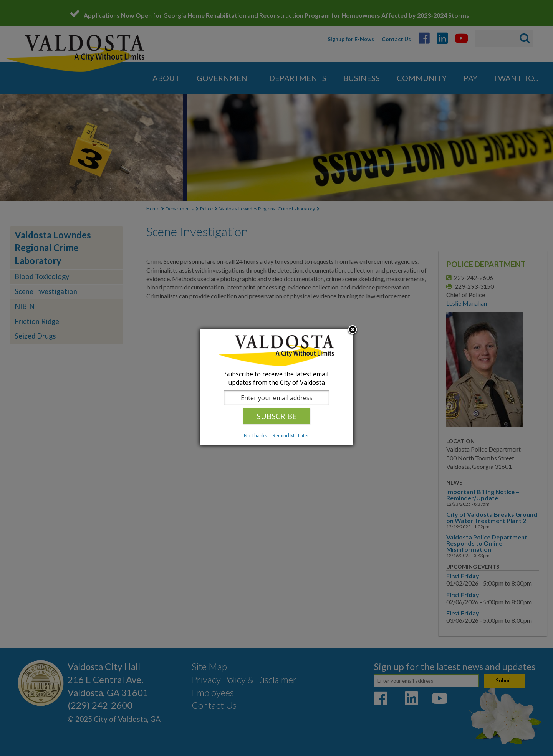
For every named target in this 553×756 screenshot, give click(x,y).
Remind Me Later (291, 436)
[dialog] (276, 387)
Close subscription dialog (353, 330)
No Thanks (255, 436)
